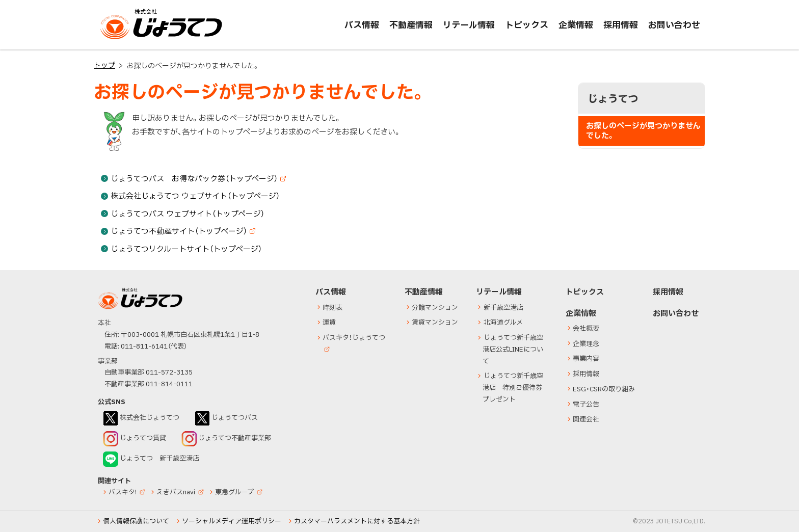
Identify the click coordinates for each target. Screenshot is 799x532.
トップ (104, 65)
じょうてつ (120, 39)
